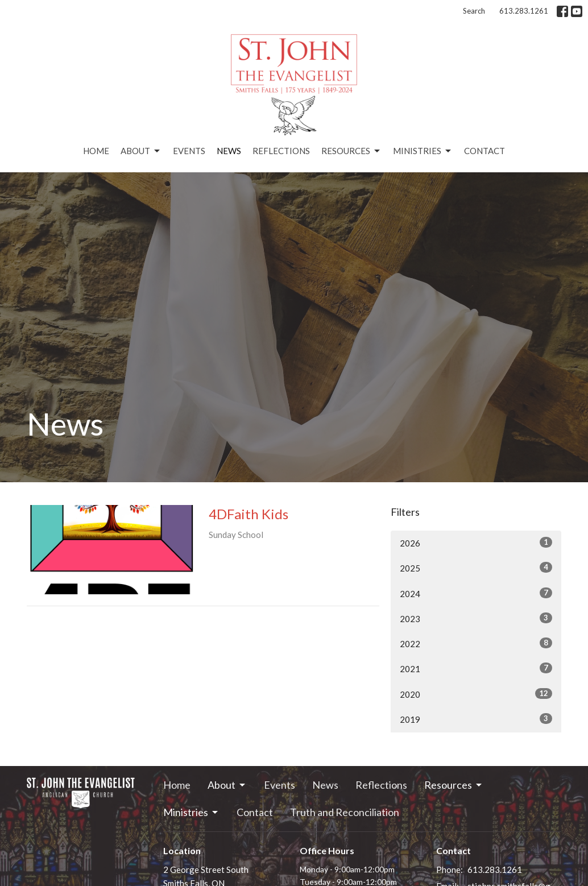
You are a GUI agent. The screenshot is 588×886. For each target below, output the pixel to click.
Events (189, 151)
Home (96, 151)
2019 (476, 719)
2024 (476, 593)
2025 (476, 568)
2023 (476, 618)
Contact (485, 151)
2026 (476, 543)
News (229, 151)
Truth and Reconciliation (345, 812)
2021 (476, 668)
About (141, 151)
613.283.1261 (524, 11)
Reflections (281, 151)
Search (474, 11)
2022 (476, 643)
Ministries (423, 151)
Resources (351, 151)
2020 (476, 694)
